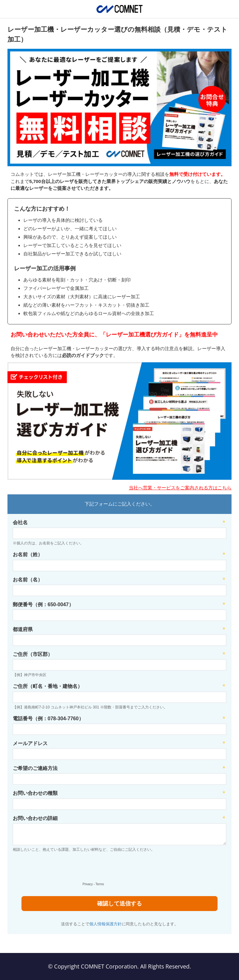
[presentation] (58, 868)
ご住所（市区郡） (33, 654)
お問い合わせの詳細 (35, 818)
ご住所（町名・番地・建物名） (48, 686)
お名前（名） (28, 580)
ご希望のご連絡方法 (35, 768)
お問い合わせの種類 (35, 793)
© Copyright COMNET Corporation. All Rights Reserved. (119, 966)
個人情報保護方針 (105, 924)
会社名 (20, 522)
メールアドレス (30, 743)
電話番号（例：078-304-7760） (48, 719)
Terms (100, 884)
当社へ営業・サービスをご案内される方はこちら (180, 488)
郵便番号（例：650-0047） (43, 604)
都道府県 (23, 629)
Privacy (88, 884)
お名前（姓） (28, 554)
